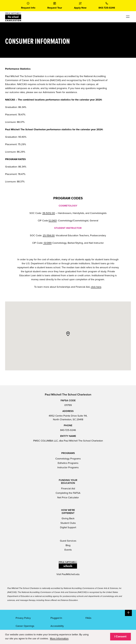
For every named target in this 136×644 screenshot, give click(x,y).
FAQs (88, 618)
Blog (68, 545)
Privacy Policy (23, 618)
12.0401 (53, 221)
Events (68, 550)
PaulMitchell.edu (71, 574)
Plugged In (56, 618)
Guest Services (68, 541)
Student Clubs (68, 523)
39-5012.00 (49, 213)
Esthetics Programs (68, 463)
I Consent (120, 637)
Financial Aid (68, 489)
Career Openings (25, 626)
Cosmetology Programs (68, 459)
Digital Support (68, 527)
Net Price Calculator (68, 497)
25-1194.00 (49, 235)
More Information (59, 638)
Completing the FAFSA (68, 493)
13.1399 (47, 243)
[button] (68, 334)
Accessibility (57, 626)
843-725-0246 (68, 430)
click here (96, 287)
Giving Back (68, 518)
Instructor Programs (68, 467)
